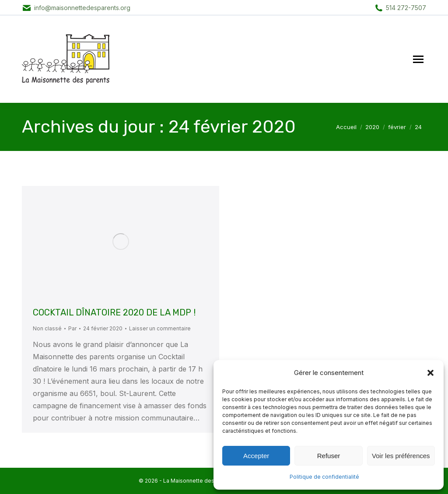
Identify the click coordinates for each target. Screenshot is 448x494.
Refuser (329, 456)
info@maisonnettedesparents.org (82, 8)
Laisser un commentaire (160, 328)
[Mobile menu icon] (418, 59)
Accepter (256, 456)
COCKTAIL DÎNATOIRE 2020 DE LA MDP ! (114, 312)
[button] (430, 373)
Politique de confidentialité (324, 477)
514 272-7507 (406, 8)
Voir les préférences (401, 456)
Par (72, 328)
